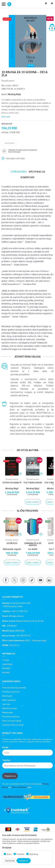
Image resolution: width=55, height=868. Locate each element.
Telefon (6, 760)
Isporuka (6, 704)
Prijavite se (10, 776)
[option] (27, 41)
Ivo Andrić (33, 549)
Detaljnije (6, 117)
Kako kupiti (7, 696)
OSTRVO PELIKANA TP (12, 482)
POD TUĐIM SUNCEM (33, 482)
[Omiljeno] (45, 5)
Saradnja (6, 668)
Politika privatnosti (11, 692)
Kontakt (6, 672)
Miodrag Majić (14, 94)
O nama (6, 660)
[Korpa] (51, 5)
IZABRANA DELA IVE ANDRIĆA (33, 544)
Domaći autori (8, 81)
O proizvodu (19, 171)
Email (5, 747)
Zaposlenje (7, 664)
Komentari (27, 177)
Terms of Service (19, 787)
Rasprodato (10, 143)
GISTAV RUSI (12, 543)
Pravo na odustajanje (12, 721)
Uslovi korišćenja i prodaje (14, 687)
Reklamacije (8, 712)
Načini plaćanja (9, 700)
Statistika (20, 854)
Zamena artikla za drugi (13, 725)
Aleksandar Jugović (12, 549)
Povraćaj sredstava (11, 716)
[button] (9, 4)
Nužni (9, 854)
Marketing (34, 854)
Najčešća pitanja (9, 708)
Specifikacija (37, 171)
